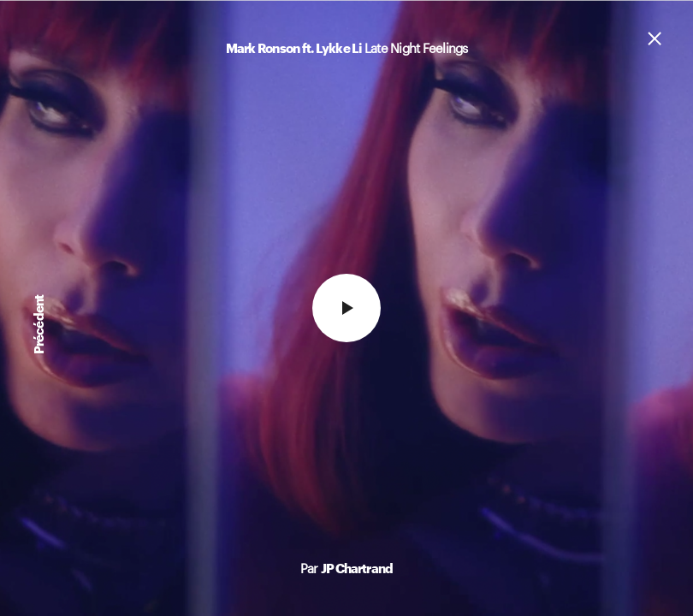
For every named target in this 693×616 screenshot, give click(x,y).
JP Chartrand (357, 568)
